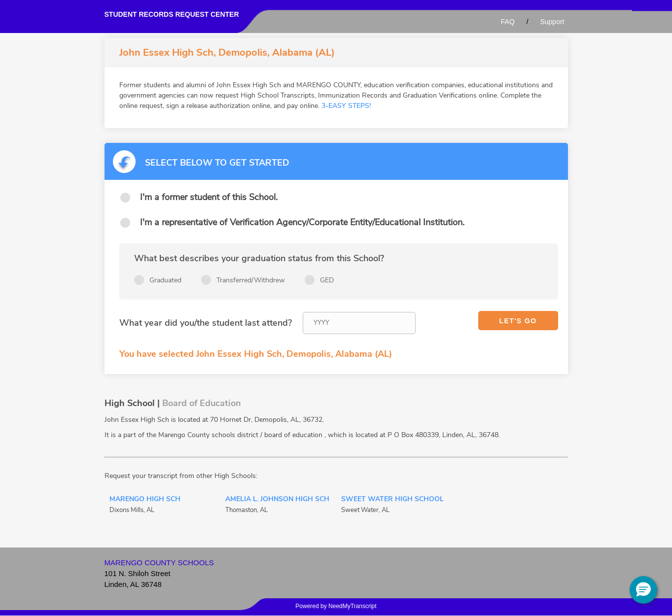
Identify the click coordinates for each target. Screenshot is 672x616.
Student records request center (172, 14)
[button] (643, 590)
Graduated (165, 280)
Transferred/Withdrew (251, 280)
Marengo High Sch (145, 500)
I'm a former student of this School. (209, 197)
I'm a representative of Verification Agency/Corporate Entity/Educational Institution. (302, 222)
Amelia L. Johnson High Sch (277, 500)
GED (327, 280)
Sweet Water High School (392, 500)
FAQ (508, 22)
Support (552, 22)
